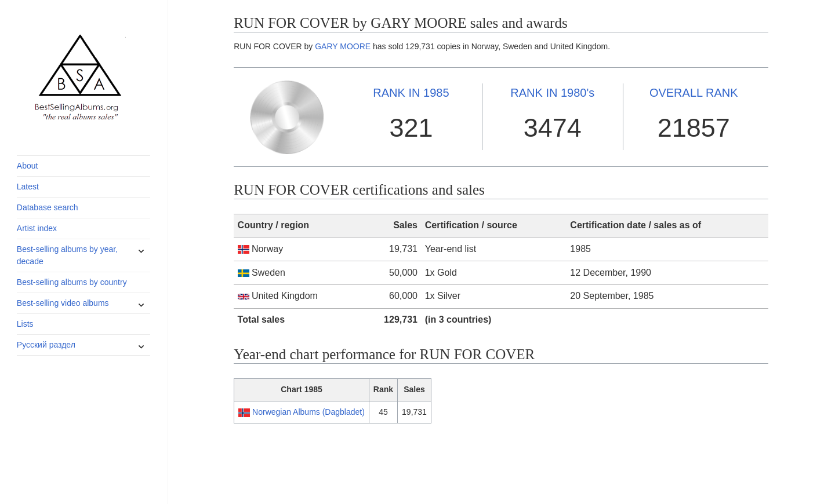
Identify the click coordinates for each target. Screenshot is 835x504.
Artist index (37, 228)
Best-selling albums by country (72, 282)
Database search (48, 207)
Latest (28, 187)
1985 (411, 93)
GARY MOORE (343, 46)
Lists (25, 324)
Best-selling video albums (63, 303)
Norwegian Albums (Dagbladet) (308, 412)
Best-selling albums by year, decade (67, 255)
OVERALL (694, 93)
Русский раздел (46, 345)
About (28, 166)
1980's (552, 93)
